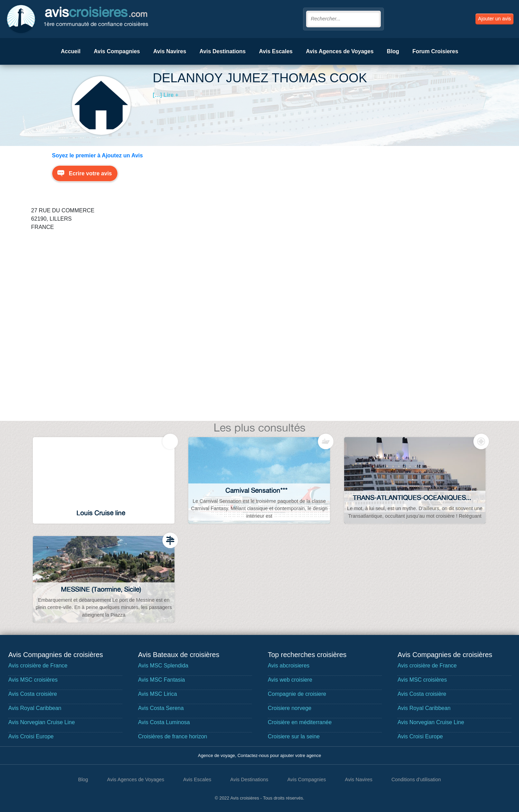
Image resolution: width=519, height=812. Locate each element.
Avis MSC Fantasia (161, 680)
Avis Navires (169, 51)
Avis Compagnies (117, 51)
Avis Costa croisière (33, 694)
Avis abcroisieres (289, 666)
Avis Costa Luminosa (164, 722)
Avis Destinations (223, 51)
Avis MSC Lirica (157, 694)
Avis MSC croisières (33, 680)
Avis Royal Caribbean (35, 708)
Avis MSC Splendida (163, 666)
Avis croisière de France (38, 666)
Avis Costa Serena (161, 708)
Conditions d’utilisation (416, 779)
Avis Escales (276, 51)
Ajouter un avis (495, 19)
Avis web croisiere (290, 680)
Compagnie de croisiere (297, 694)
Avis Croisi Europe (31, 736)
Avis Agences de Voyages (340, 51)
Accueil (71, 51)
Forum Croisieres (435, 51)
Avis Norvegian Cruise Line (42, 722)
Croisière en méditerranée (300, 722)
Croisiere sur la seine (294, 736)
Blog (393, 51)
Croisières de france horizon (172, 736)
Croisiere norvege (290, 708)
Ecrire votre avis (90, 173)
